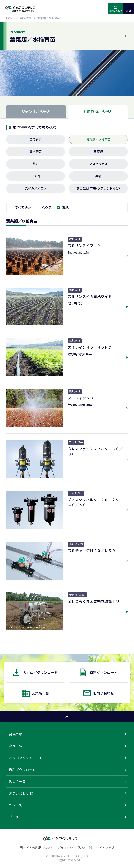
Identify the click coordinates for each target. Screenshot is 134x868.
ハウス (47, 207)
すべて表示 (23, 207)
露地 (65, 207)
